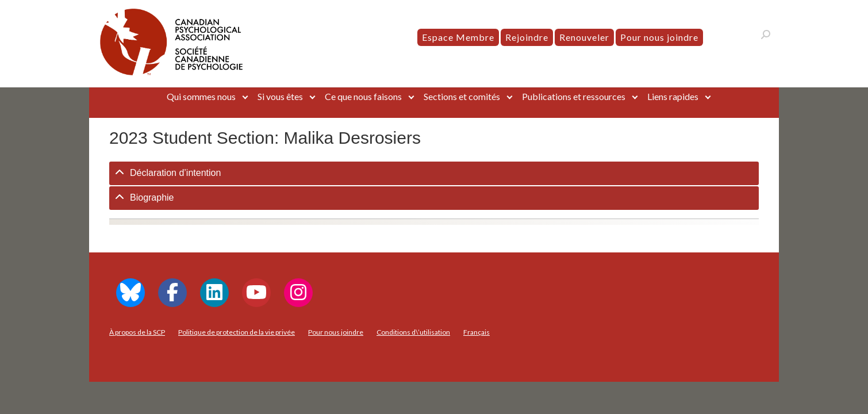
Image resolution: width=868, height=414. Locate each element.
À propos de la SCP (137, 332)
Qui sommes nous (201, 96)
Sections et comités (462, 96)
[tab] (434, 173)
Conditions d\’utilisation (413, 332)
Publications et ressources (574, 96)
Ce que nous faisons (363, 96)
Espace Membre (458, 37)
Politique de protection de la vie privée (237, 332)
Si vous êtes (280, 96)
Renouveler (584, 37)
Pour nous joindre (659, 37)
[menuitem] (477, 332)
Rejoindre (527, 37)
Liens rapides (673, 96)
